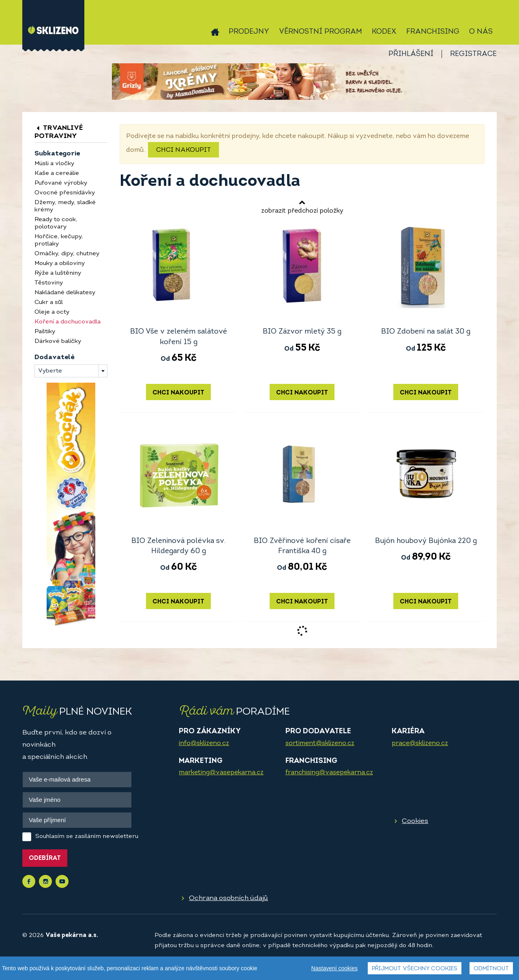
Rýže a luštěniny (58, 273)
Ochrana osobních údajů (228, 898)
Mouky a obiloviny (60, 264)
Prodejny (249, 32)
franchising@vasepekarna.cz (329, 773)
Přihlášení (411, 54)
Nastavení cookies (335, 968)
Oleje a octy (52, 312)
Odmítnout (491, 969)
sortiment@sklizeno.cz (320, 743)
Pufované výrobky (61, 183)
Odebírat (45, 858)
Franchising (433, 32)
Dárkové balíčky (58, 341)
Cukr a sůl (49, 303)
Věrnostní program (321, 32)
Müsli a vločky (54, 164)
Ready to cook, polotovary (56, 223)
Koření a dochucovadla (68, 322)
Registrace (473, 54)
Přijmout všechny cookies (415, 969)
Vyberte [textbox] (50, 371)
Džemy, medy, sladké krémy (65, 206)
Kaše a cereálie (57, 173)
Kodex (384, 32)
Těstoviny (49, 283)
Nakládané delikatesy (65, 293)
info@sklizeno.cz (204, 743)
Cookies (415, 821)
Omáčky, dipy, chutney (67, 254)
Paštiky (45, 332)
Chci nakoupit (183, 150)
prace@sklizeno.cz (420, 743)
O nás (481, 32)
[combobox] (71, 371)
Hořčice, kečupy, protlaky (59, 240)
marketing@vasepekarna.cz (221, 773)
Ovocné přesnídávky (65, 193)
